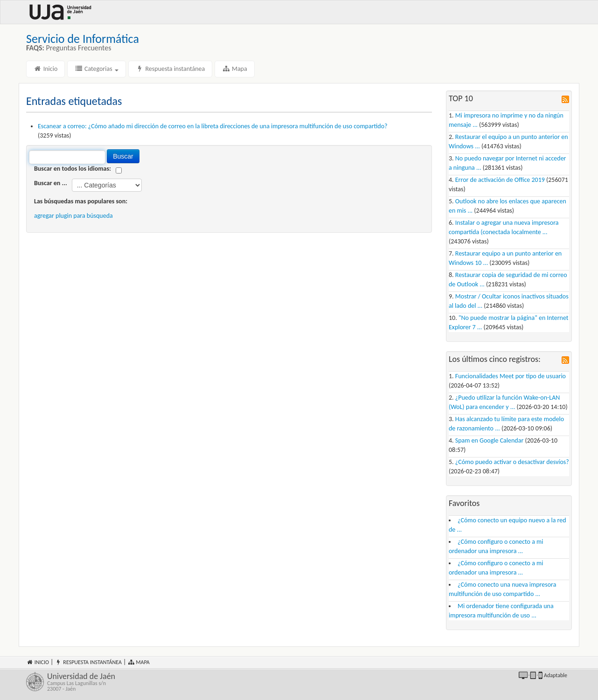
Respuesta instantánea (170, 69)
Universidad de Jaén (170, 682)
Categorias (97, 69)
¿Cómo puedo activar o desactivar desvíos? (512, 462)
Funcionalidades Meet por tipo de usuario (511, 376)
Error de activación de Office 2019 (500, 180)
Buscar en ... (51, 183)
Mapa (234, 69)
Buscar (123, 156)
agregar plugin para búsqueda (73, 216)
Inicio (45, 69)
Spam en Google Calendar (490, 440)
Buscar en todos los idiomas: (73, 169)
